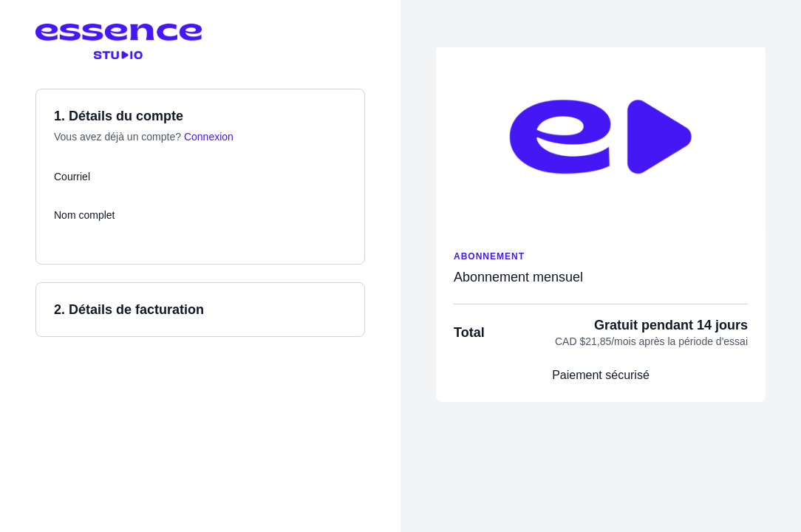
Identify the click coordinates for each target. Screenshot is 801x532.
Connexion (209, 137)
